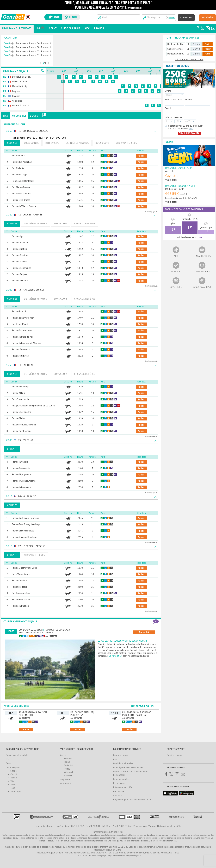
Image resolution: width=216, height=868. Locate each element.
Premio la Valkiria (20, 462)
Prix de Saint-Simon (21, 431)
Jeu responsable (121, 783)
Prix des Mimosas (20, 281)
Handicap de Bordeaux (23, 181)
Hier (5, 116)
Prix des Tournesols (21, 350)
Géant (9, 764)
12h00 (197, 54)
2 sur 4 (14, 778)
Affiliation (118, 796)
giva (173, 223)
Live (8, 759)
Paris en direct (66, 784)
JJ (167, 121)
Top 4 (13, 785)
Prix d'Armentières (21, 574)
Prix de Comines (19, 581)
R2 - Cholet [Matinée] (82, 713)
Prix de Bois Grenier (21, 600)
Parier (208, 44)
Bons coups (102, 143)
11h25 (197, 44)
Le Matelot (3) (115, 656)
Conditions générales (123, 764)
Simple (14, 771)
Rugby (67, 769)
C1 (188, 44)
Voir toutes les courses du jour (189, 60)
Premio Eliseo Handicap (23, 531)
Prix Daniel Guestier (21, 194)
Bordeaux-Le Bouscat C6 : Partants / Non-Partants (40, 48)
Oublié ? (172, 18)
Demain (34, 116)
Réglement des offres (123, 788)
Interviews (52, 143)
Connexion (186, 18)
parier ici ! (145, 632)
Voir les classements (187, 237)
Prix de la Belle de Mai (22, 337)
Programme (65, 780)
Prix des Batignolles (21, 412)
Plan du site (119, 792)
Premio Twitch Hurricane (24, 481)
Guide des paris (202, 272)
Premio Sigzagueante (22, 475)
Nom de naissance (174, 100)
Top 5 (13, 788)
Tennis (67, 762)
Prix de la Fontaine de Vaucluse (27, 343)
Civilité (168, 91)
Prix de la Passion (20, 606)
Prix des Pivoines (20, 255)
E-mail (168, 108)
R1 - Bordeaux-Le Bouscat (33, 713)
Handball (68, 776)
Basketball (69, 766)
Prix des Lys (18, 236)
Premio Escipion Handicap (24, 537)
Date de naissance (174, 117)
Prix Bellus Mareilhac (22, 162)
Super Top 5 (176, 287)
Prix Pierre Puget (20, 324)
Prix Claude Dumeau (21, 187)
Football (68, 759)
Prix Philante (18, 168)
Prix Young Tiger (20, 175)
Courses (12, 143)
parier (141, 156)
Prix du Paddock (20, 587)
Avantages (176, 272)
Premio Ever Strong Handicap (26, 525)
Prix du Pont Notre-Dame (24, 425)
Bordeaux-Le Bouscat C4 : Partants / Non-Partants (40, 44)
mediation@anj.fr (99, 856)
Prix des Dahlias (19, 262)
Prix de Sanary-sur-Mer (23, 318)
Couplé (14, 774)
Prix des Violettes (20, 243)
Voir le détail (171, 180)
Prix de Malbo (18, 418)
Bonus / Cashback (202, 287)
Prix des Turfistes (20, 356)
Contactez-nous (202, 256)
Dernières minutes (77, 143)
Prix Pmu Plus (18, 156)
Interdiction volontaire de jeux (108, 832)
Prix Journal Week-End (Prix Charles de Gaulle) (34, 406)
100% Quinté (31, 143)
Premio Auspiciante (21, 468)
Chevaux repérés (126, 143)
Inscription (208, 18)
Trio (12, 781)
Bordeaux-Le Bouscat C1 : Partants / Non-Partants (40, 56)
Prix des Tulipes (19, 274)
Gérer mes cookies (122, 779)
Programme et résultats (17, 755)
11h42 (197, 49)
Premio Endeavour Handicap (25, 518)
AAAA (188, 121)
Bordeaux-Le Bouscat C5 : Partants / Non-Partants (40, 52)
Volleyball (68, 772)
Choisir (169, 95)
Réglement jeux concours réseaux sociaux (133, 800)
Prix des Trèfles (19, 249)
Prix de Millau (18, 393)
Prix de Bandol (19, 312)
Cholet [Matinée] (175, 49)
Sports (63, 755)
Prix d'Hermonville (21, 399)
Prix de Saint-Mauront (22, 331)
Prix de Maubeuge (20, 387)
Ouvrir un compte (189, 134)
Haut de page (150, 212)
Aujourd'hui (19, 116)
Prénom (189, 100)
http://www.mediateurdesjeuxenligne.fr (125, 856)
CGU (191, 129)
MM (177, 121)
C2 (188, 54)
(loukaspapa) (206, 228)
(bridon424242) (190, 219)
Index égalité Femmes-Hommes (128, 768)
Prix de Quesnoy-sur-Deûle (25, 568)
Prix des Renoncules (21, 268)
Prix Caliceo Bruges (21, 200)
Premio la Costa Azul (22, 487)
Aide (176, 256)
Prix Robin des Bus (21, 593)
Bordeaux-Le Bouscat (31, 630)
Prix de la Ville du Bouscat (24, 206)
